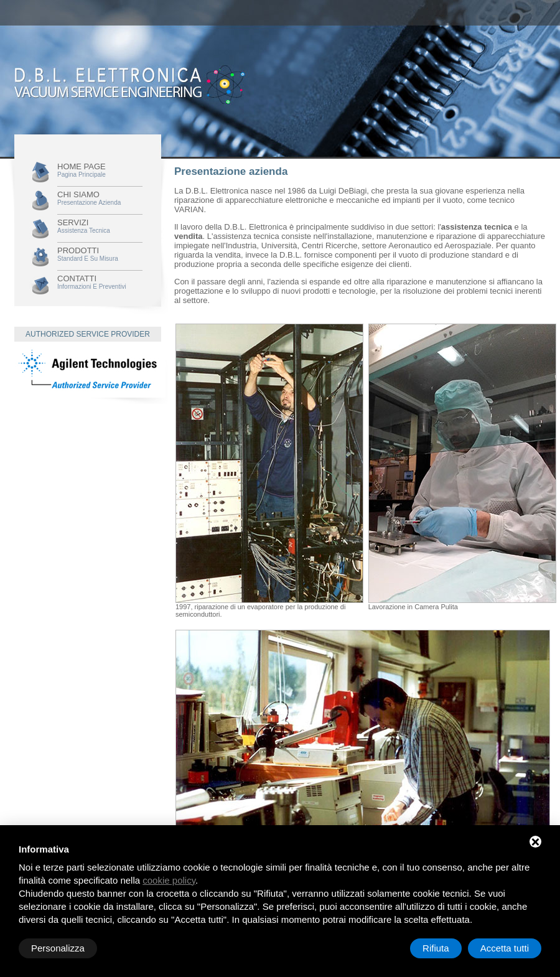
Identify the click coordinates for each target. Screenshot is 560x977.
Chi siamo (100, 198)
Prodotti (100, 254)
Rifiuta (436, 948)
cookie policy (169, 880)
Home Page (100, 170)
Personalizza (58, 948)
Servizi (100, 226)
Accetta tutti (505, 948)
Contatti (100, 282)
